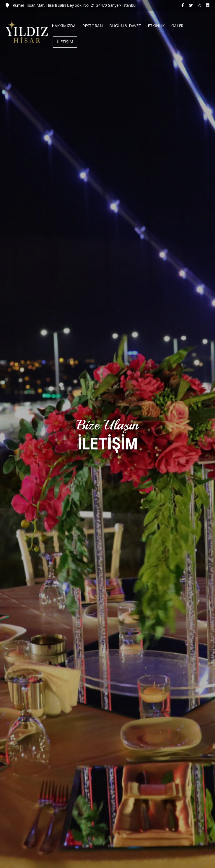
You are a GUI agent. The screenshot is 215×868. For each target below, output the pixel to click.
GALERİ (178, 26)
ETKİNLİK (156, 26)
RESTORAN (92, 26)
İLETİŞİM (65, 42)
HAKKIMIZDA (64, 26)
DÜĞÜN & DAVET (125, 26)
